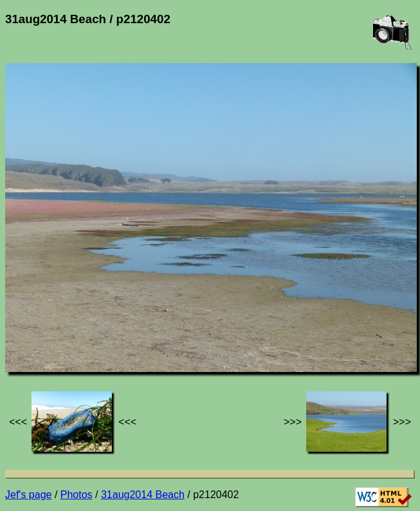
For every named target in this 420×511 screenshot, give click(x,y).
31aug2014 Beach (143, 495)
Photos (77, 495)
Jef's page (28, 495)
